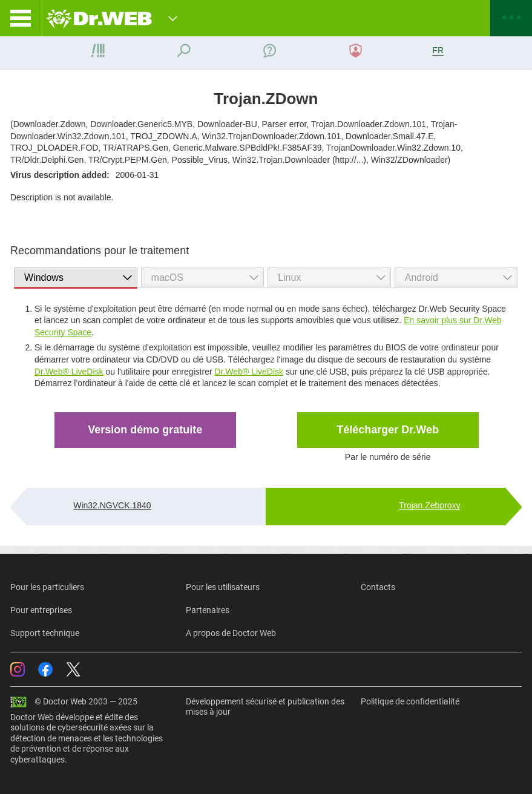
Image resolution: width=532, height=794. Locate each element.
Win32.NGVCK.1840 (112, 505)
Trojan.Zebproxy (429, 505)
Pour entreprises (41, 610)
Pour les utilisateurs (223, 587)
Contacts (378, 587)
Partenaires (208, 610)
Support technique (45, 633)
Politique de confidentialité (410, 701)
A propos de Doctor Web (231, 633)
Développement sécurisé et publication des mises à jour (265, 707)
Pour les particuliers (47, 587)
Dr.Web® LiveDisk (69, 372)
